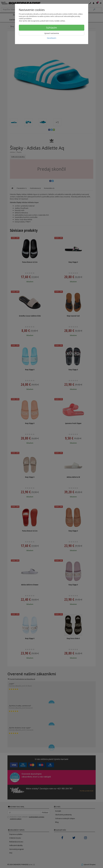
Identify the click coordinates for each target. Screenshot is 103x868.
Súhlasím (51, 28)
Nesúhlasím (52, 38)
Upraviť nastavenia (52, 33)
